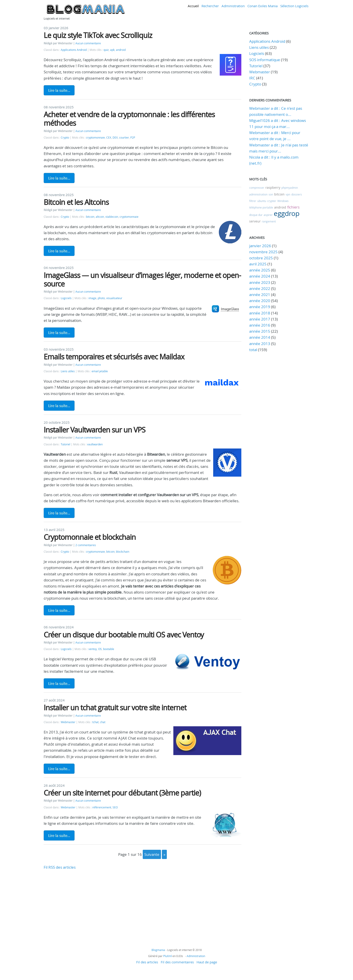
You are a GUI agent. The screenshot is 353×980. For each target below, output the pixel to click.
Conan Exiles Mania (262, 6)
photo (101, 298)
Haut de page (207, 962)
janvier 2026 (260, 246)
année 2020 (260, 301)
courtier (124, 138)
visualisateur (114, 298)
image (92, 298)
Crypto (65, 138)
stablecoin (112, 217)
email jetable (100, 371)
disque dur (256, 215)
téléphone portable (261, 207)
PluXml (167, 956)
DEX (115, 138)
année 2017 (260, 319)
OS (100, 649)
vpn (288, 194)
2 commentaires (86, 545)
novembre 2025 (263, 252)
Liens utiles (68, 371)
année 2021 (260, 295)
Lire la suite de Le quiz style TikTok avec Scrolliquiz (59, 90)
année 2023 (260, 282)
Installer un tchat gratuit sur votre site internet (115, 708)
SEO (115, 807)
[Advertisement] (143, 902)
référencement (102, 807)
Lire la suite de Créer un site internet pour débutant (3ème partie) (59, 835)
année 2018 (260, 313)
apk (112, 50)
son (271, 194)
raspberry (273, 187)
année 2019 (260, 307)
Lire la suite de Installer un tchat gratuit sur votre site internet (59, 769)
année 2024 (260, 276)
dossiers (297, 194)
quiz (106, 50)
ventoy (93, 649)
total (254, 350)
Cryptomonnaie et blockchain (90, 537)
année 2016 (260, 325)
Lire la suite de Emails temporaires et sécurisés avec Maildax (59, 406)
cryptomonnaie (95, 138)
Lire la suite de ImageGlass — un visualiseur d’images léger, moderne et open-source (59, 332)
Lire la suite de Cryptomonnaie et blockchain (59, 610)
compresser (257, 188)
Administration (233, 6)
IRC (252, 78)
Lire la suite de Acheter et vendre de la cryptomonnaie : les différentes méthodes (59, 178)
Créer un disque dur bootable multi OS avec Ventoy (124, 635)
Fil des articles (147, 962)
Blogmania (158, 950)
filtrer (253, 201)
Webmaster (68, 722)
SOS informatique (265, 60)
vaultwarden (95, 444)
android (121, 50)
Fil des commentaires (177, 962)
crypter (272, 201)
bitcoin (90, 217)
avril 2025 (258, 264)
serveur (255, 221)
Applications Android (74, 50)
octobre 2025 (261, 258)
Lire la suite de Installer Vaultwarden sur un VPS (59, 513)
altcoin (100, 217)
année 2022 (260, 288)
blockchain (123, 552)
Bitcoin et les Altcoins (76, 202)
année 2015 (260, 331)
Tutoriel (66, 444)
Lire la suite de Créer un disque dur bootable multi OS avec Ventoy (59, 683)
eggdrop (287, 213)
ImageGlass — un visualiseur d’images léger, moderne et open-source (142, 279)
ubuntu (262, 201)
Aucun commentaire (88, 43)
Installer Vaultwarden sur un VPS (95, 430)
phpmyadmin (290, 188)
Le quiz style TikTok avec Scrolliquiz (98, 35)
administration (258, 194)
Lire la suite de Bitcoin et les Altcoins (59, 251)
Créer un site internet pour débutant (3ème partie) (122, 793)
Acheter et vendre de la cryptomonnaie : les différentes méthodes (129, 119)
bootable (109, 649)
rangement (269, 221)
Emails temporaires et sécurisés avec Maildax (114, 357)
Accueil (193, 6)
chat (103, 722)
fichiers (293, 207)
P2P (133, 138)
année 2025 (260, 270)
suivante (152, 854)
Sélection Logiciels (294, 6)
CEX (109, 138)
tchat (95, 722)
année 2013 (260, 344)
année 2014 (260, 337)
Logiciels (66, 298)
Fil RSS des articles (60, 867)
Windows (283, 201)
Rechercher (210, 6)
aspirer (268, 215)
